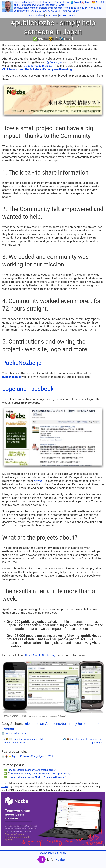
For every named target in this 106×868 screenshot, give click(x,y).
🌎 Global (76, 2)
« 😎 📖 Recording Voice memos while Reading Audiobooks (24, 741)
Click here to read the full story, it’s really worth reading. (37, 69)
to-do (66, 2)
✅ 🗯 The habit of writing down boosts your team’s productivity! (37, 773)
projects (43, 8)
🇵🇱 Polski (86, 2)
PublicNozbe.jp (22, 363)
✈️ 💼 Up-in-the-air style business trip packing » (83, 741)
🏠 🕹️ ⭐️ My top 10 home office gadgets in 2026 (27, 756)
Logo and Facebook (28, 389)
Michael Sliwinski (33, 2)
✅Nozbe (40, 39)
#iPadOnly (82, 8)
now (55, 15)
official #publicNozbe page (40, 655)
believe (22, 11)
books (26, 8)
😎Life (53, 39)
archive (40, 15)
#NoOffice (96, 8)
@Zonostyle (54, 62)
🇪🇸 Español (98, 2)
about (48, 15)
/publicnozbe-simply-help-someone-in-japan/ (47, 716)
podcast (58, 8)
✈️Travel (66, 39)
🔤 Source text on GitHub (15, 733)
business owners (31, 5)
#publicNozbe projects (38, 66)
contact (63, 15)
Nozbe (58, 2)
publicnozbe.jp (11, 377)
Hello (17, 2)
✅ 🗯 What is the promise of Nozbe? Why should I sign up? (35, 777)
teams (53, 5)
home (31, 15)
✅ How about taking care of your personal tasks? (30, 770)
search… (73, 15)
